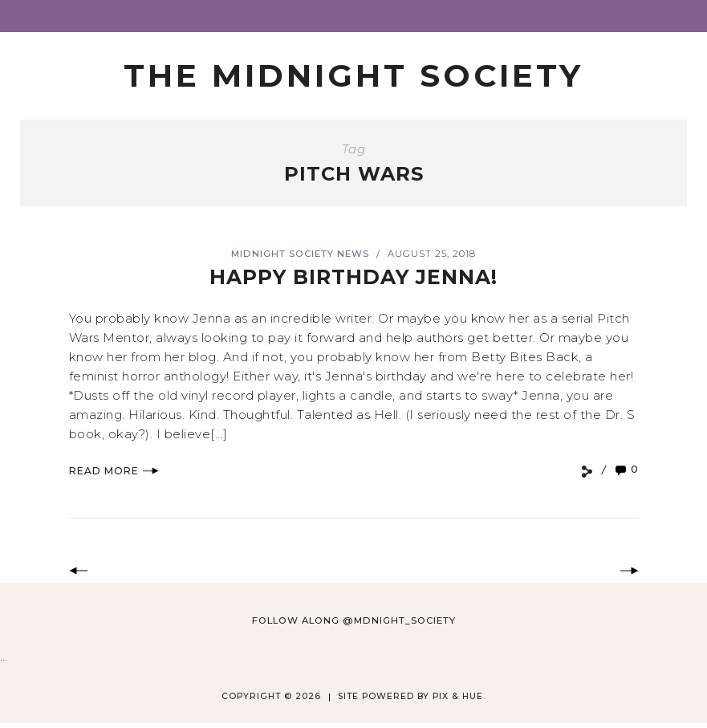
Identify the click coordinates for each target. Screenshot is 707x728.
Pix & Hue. (459, 696)
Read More (114, 471)
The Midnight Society (353, 75)
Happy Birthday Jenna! (353, 277)
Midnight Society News (300, 254)
